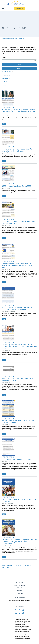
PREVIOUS (10, 566)
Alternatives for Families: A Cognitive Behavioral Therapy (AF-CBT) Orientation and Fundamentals (19, 542)
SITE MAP (19, 588)
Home (3, 39)
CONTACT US (20, 583)
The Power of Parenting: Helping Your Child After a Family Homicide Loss (17, 150)
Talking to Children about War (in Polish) (16, 459)
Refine (4, 58)
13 (31, 566)
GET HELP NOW (19, 9)
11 (25, 566)
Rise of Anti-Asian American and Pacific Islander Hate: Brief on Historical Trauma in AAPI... (18, 265)
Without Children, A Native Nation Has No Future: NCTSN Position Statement (17, 308)
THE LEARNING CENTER (19, 598)
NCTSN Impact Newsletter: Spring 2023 (16, 186)
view (4, 124)
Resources (9, 39)
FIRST (4, 566)
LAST (8, 568)
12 (28, 566)
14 (33, 566)
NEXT (4, 568)
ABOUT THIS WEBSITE (19, 585)
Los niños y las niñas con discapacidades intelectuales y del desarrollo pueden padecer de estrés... (19, 347)
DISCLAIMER (20, 593)
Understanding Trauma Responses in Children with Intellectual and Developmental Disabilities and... (19, 112)
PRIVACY (19, 591)
